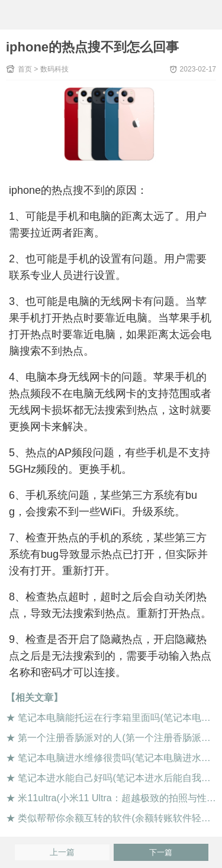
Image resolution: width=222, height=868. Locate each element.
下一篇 (161, 852)
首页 (25, 69)
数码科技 (54, 69)
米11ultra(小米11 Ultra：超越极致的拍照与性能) (118, 798)
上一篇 (62, 852)
